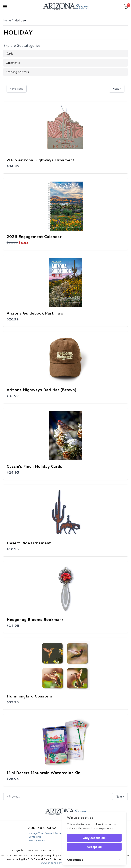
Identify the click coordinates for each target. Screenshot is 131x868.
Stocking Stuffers (17, 72)
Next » (117, 89)
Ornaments (13, 63)
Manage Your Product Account (46, 833)
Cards (10, 54)
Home (7, 20)
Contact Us (35, 837)
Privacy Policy (36, 840)
